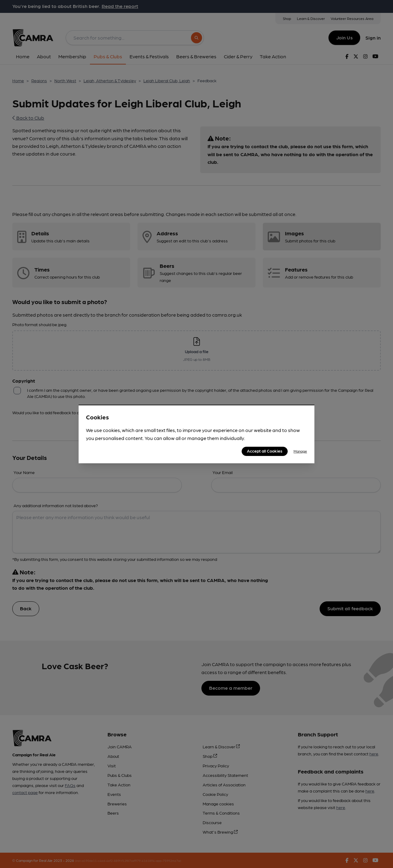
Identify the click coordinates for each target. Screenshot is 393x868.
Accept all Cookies (265, 451)
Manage (300, 451)
